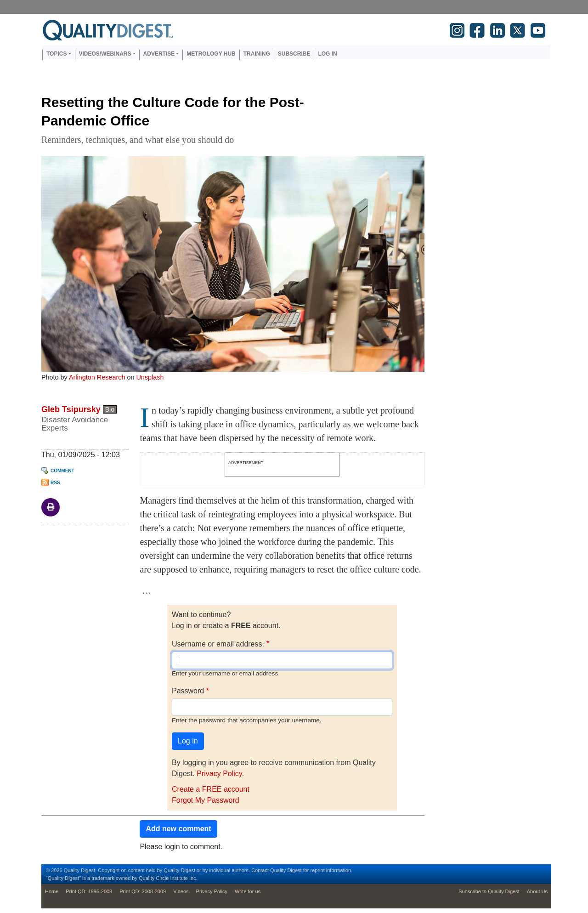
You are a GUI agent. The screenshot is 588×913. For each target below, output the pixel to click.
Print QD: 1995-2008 (89, 891)
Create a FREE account (211, 789)
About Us (537, 891)
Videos (181, 891)
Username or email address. (218, 644)
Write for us (248, 891)
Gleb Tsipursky (71, 409)
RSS (55, 483)
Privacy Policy (219, 774)
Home (52, 891)
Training (257, 54)
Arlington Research (97, 377)
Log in (327, 54)
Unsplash (150, 377)
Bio (110, 409)
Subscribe (294, 54)
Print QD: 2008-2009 (143, 891)
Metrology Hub (211, 54)
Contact (260, 870)
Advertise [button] (159, 54)
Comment (62, 471)
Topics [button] (57, 54)
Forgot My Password (206, 800)
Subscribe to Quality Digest (489, 891)
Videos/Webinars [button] (105, 54)
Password (188, 691)
